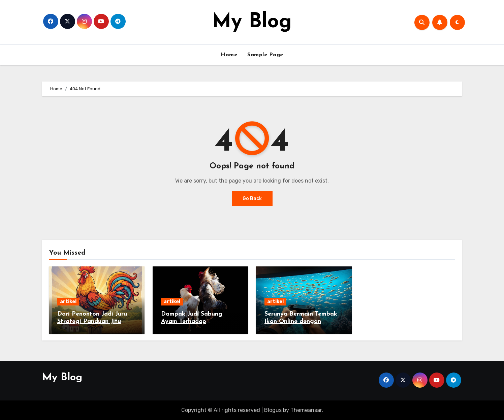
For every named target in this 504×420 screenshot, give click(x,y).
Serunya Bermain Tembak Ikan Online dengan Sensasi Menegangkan (301, 321)
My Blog (252, 22)
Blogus (273, 410)
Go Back (252, 199)
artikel (68, 302)
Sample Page (265, 55)
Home (229, 55)
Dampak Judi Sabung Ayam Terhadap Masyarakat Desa (192, 321)
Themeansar (306, 410)
